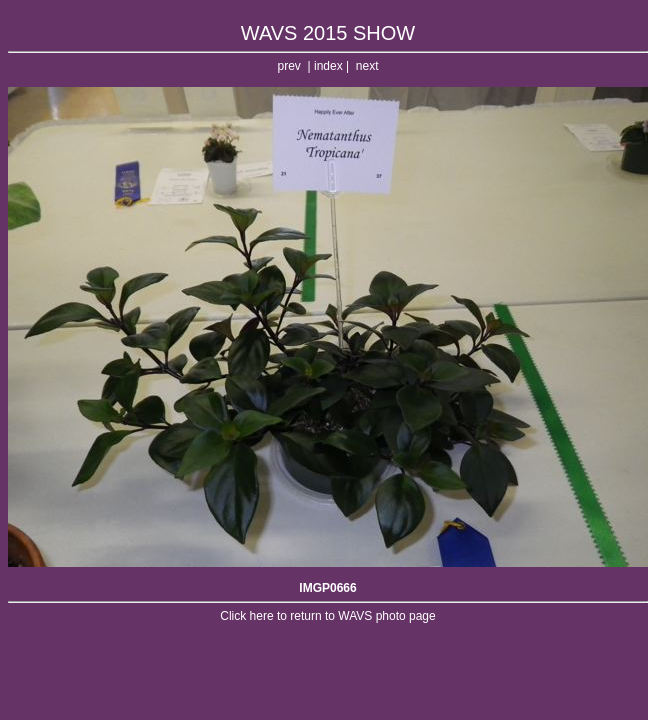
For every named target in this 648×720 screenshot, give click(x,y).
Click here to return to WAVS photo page (327, 616)
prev (289, 66)
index (328, 66)
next (367, 66)
